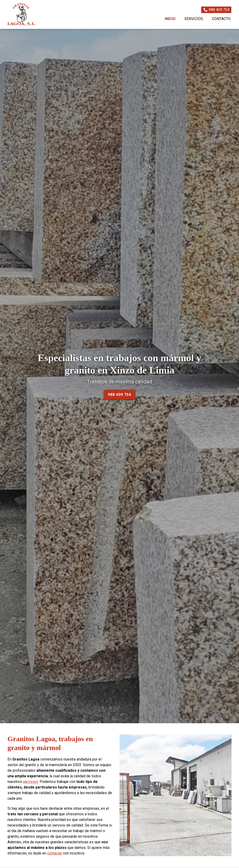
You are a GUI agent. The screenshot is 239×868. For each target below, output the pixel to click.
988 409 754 (119, 395)
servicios (30, 782)
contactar (55, 853)
